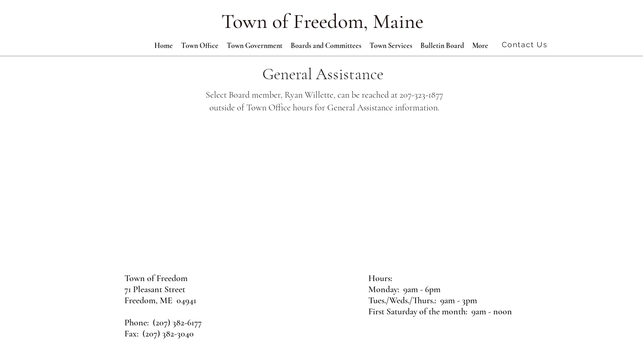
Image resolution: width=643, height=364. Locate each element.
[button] (255, 46)
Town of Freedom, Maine (322, 21)
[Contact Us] (526, 44)
